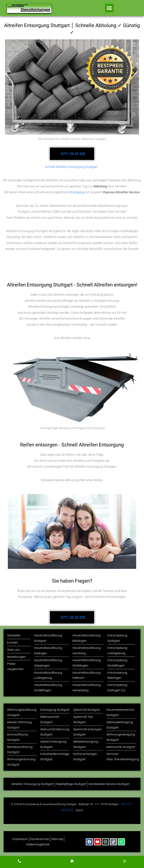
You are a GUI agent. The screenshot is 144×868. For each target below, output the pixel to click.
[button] (109, 8)
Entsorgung (76, 192)
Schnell (50, 167)
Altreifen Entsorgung (70, 167)
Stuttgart (91, 167)
